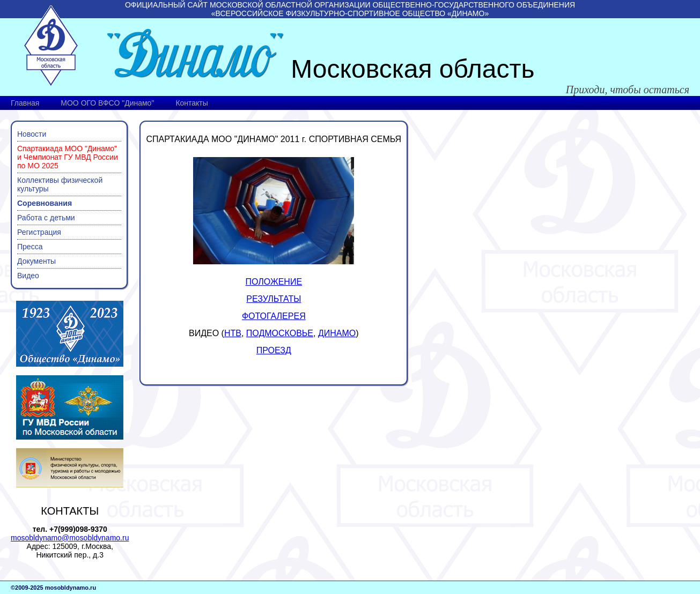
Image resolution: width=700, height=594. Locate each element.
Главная (25, 103)
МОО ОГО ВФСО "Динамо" (107, 103)
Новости (32, 134)
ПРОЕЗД (274, 350)
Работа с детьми (46, 218)
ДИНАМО (337, 333)
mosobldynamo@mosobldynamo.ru (70, 538)
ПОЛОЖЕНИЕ (274, 282)
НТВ (233, 333)
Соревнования (45, 203)
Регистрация (39, 232)
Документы (36, 261)
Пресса (30, 247)
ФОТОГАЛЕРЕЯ (274, 316)
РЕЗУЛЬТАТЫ (274, 299)
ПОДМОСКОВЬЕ (280, 333)
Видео (28, 276)
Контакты (191, 103)
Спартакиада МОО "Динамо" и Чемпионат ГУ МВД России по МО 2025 (68, 157)
